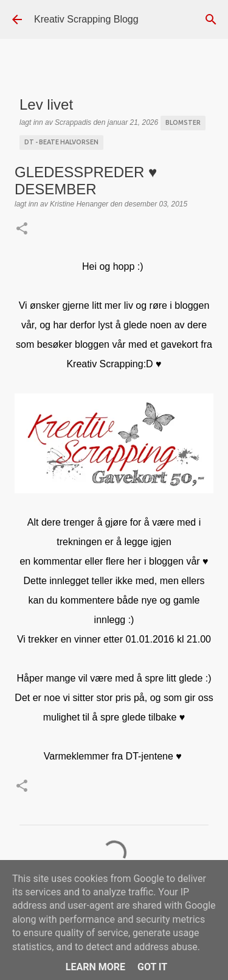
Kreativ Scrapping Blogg (86, 19)
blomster (183, 122)
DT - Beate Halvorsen (61, 142)
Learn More (95, 967)
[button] (22, 230)
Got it (152, 967)
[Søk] (211, 19)
